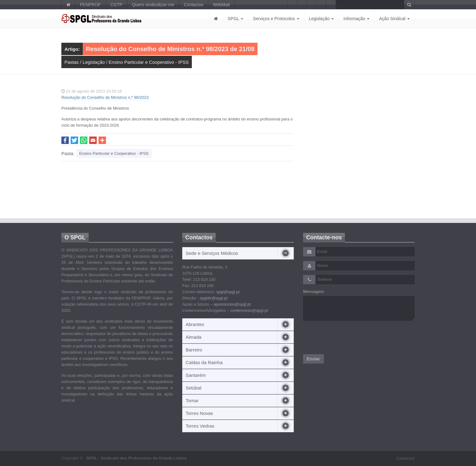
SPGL (235, 19)
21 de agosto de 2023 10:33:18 (92, 91)
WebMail (221, 5)
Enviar (313, 359)
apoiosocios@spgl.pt (232, 304)
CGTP (116, 5)
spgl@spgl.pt (228, 292)
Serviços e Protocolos (276, 19)
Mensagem (313, 292)
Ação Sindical (394, 19)
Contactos (194, 5)
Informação (356, 19)
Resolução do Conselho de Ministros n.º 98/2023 (105, 97)
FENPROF (90, 5)
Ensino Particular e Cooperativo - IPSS (149, 62)
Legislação (322, 19)
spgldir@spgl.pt (214, 298)
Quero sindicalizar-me (153, 5)
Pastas (72, 62)
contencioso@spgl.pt (249, 310)
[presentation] (350, 338)
